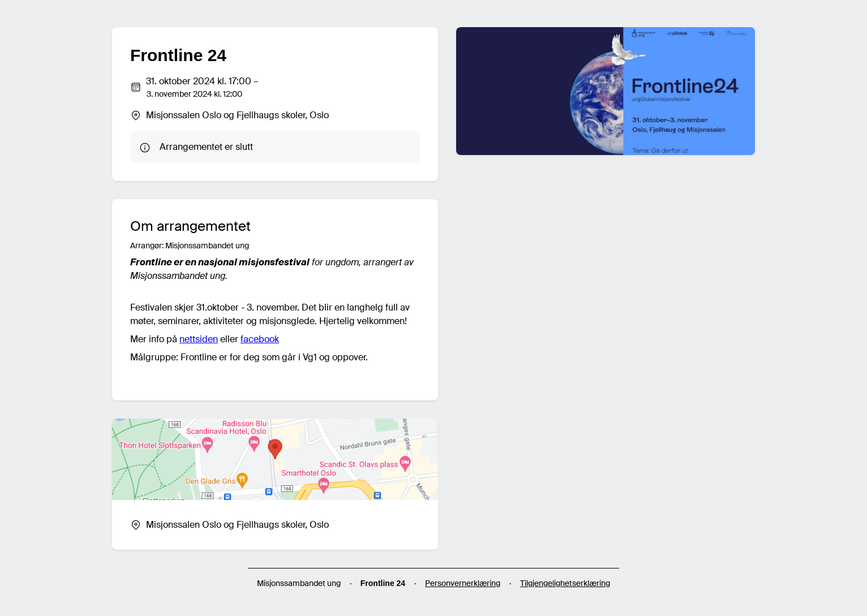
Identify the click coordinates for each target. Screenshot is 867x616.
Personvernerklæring (463, 583)
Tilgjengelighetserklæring (565, 583)
